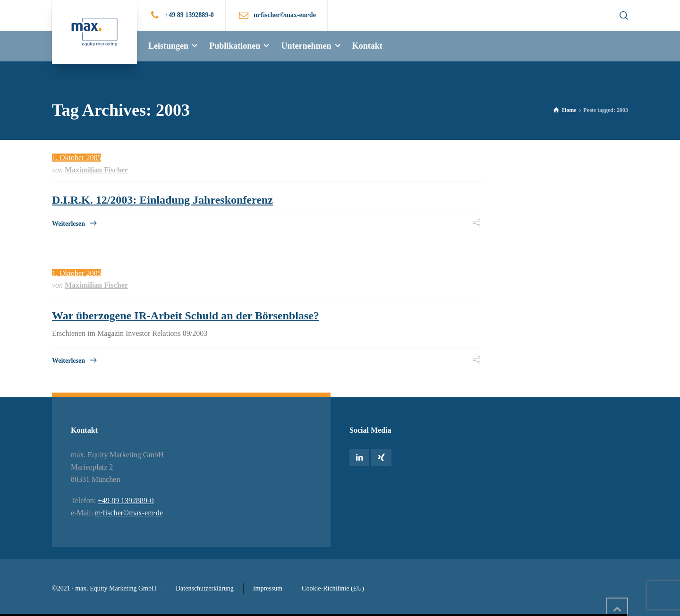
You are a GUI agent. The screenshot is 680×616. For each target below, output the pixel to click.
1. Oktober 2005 (76, 158)
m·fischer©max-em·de (129, 513)
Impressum (268, 588)
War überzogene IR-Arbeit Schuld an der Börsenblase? (186, 316)
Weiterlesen (68, 224)
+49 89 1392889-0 (189, 15)
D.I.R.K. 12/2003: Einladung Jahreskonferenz (162, 200)
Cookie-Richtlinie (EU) (333, 588)
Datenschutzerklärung (205, 588)
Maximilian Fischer (96, 170)
